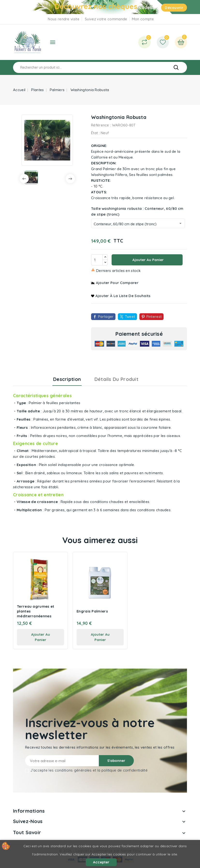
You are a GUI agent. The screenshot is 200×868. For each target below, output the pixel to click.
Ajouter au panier (148, 260)
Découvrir (174, 8)
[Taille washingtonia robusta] (138, 223)
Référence (100, 125)
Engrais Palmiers (92, 611)
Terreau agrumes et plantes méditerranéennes (36, 611)
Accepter (101, 862)
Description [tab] (67, 379)
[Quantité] (97, 260)
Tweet (130, 317)
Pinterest (154, 317)
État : (95, 133)
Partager (106, 317)
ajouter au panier (41, 637)
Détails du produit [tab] (116, 379)
